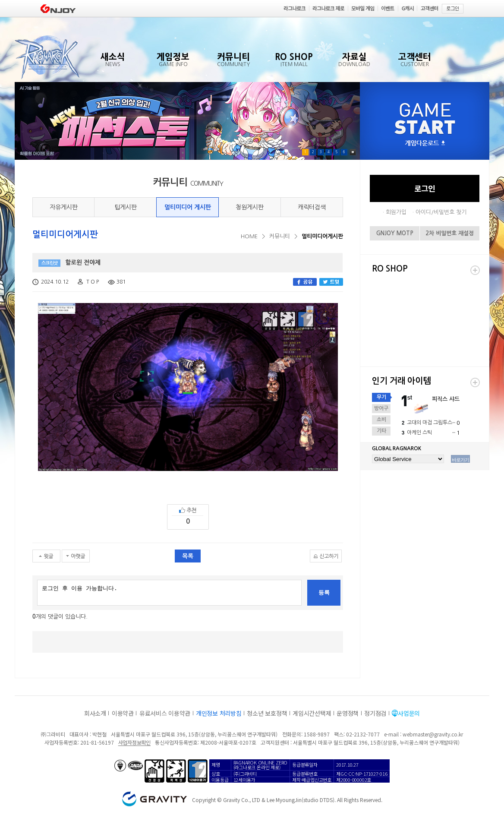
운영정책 (348, 713)
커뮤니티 (280, 236)
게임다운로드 (425, 144)
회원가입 (396, 212)
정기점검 (375, 713)
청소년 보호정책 (267, 713)
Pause (353, 152)
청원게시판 (250, 207)
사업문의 (409, 713)
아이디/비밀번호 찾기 (441, 212)
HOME (249, 236)
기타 (381, 431)
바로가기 (460, 460)
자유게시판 (64, 207)
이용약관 (123, 713)
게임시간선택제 (312, 713)
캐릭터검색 (312, 207)
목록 (188, 556)
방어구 (381, 408)
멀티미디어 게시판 (188, 207)
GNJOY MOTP (395, 233)
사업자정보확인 (134, 742)
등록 (324, 592)
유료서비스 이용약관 (165, 713)
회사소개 (95, 713)
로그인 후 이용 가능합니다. (169, 593)
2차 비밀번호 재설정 (450, 233)
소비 (381, 420)
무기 (381, 397)
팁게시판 (126, 207)
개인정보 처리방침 (219, 713)
